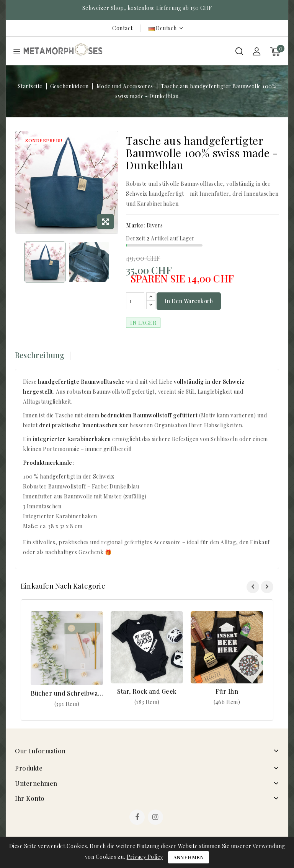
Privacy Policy (145, 857)
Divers (155, 225)
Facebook (138, 818)
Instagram (156, 818)
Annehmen (189, 857)
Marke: (136, 225)
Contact (122, 28)
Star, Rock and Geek (147, 692)
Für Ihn (227, 692)
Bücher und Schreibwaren (67, 694)
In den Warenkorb (189, 301)
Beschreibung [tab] (40, 355)
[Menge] (135, 301)
